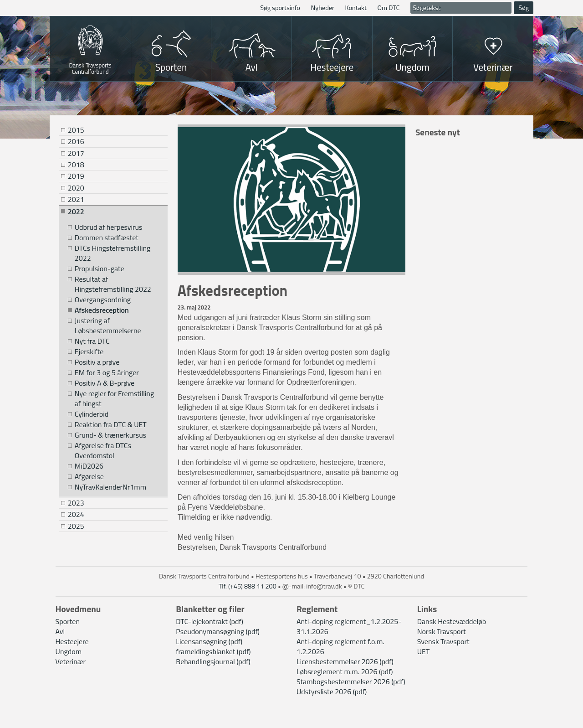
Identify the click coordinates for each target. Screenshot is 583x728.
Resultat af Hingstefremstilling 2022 (113, 284)
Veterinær (493, 67)
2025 (76, 526)
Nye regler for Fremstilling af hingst (114, 399)
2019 (76, 176)
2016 (76, 141)
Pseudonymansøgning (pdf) (218, 631)
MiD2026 (89, 466)
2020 (76, 188)
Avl (252, 67)
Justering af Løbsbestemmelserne (108, 326)
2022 (76, 212)
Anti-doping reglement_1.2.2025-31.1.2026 (349, 626)
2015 (76, 130)
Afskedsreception (102, 310)
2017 (76, 153)
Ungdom (412, 67)
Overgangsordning (103, 300)
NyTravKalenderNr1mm (110, 487)
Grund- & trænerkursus (110, 435)
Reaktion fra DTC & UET (111, 425)
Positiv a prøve (97, 362)
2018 (76, 165)
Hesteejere (332, 67)
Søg (524, 8)
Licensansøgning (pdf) (209, 641)
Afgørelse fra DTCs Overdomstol (103, 451)
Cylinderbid (92, 414)
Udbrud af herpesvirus (109, 227)
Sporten (171, 67)
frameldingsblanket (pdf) (213, 651)
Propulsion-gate (100, 269)
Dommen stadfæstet (107, 238)
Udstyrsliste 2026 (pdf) (332, 692)
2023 (76, 503)
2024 (76, 514)
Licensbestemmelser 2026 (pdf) (345, 661)
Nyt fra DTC (92, 341)
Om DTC (389, 8)
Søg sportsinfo (280, 8)
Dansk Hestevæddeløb (452, 621)
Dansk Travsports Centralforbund (90, 68)
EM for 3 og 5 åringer (107, 373)
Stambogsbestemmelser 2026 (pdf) (351, 682)
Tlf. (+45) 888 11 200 (248, 586)
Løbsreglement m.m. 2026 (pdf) (345, 671)
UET (424, 651)
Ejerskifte (89, 352)
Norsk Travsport (442, 631)
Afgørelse (89, 477)
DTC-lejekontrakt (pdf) (210, 621)
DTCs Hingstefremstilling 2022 (113, 253)
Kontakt (356, 8)
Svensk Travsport (443, 641)
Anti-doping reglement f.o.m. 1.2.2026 (340, 646)
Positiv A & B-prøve (105, 383)
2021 (76, 199)
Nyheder (322, 8)
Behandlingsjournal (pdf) (213, 661)
